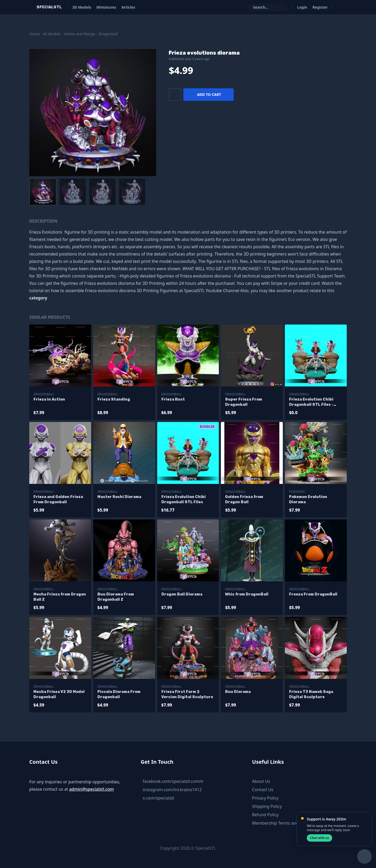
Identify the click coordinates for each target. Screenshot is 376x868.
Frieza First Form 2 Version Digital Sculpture (187, 694)
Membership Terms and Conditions (286, 823)
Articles (128, 7)
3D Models (82, 7)
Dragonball (108, 34)
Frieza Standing (114, 399)
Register (320, 7)
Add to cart (209, 94)
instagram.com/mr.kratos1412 (172, 790)
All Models (52, 34)
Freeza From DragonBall (313, 594)
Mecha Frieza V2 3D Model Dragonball (59, 694)
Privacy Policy (265, 798)
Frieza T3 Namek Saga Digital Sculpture (311, 694)
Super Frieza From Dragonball (244, 402)
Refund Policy (265, 815)
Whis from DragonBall (247, 594)
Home (34, 34)
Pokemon (297, 492)
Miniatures (106, 7)
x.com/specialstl (158, 798)
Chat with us (319, 838)
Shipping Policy (267, 806)
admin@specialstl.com (92, 789)
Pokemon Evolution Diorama (308, 499)
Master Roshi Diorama (119, 497)
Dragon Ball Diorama (182, 594)
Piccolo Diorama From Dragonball (119, 694)
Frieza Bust (173, 399)
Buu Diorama (238, 692)
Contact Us (263, 790)
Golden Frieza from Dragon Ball (244, 499)
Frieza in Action (49, 399)
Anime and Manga (80, 34)
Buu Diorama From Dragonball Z (116, 597)
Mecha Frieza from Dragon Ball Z (60, 597)
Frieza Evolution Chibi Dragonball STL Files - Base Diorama (311, 402)
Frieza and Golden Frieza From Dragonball (58, 499)
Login (302, 7)
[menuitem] (43, 192)
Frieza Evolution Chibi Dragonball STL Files (184, 499)
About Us (261, 781)
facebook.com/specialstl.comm (173, 781)
